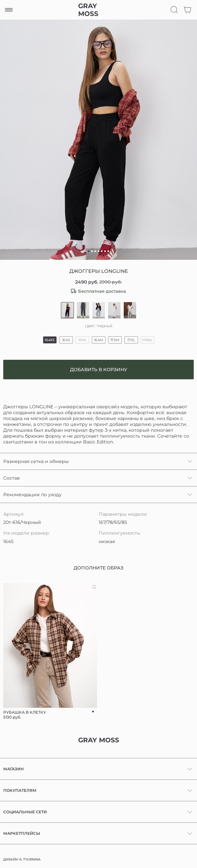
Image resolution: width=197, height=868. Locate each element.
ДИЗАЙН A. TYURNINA (22, 859)
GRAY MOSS (88, 10)
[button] (89, 251)
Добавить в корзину (99, 370)
